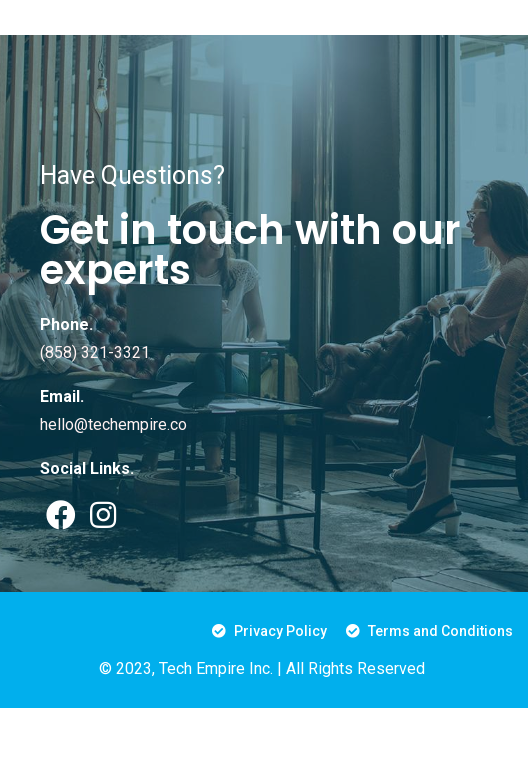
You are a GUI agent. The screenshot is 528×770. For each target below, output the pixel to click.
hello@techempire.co (113, 424)
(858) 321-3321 (95, 352)
